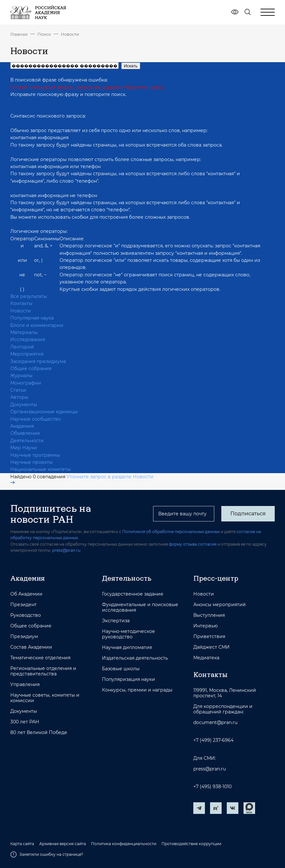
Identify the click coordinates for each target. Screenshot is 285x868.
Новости (70, 34)
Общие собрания (31, 368)
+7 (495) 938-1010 (212, 787)
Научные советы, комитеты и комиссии (45, 698)
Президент (23, 605)
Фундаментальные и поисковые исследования (140, 607)
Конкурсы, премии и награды (137, 690)
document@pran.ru (215, 723)
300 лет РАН (25, 722)
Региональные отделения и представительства (43, 671)
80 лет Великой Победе (39, 733)
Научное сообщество (36, 419)
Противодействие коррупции (191, 844)
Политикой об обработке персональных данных (171, 532)
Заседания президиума (38, 361)
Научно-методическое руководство (129, 634)
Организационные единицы (44, 412)
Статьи (18, 390)
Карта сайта (22, 844)
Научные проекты (32, 462)
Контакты (21, 303)
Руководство (26, 615)
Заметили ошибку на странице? (47, 854)
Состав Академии (31, 647)
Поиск (44, 34)
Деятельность (127, 578)
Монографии (26, 383)
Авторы (19, 397)
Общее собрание (31, 626)
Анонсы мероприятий (220, 605)
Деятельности (27, 441)
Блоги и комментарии (37, 325)
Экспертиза (116, 621)
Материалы (24, 332)
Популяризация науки (129, 679)
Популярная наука (32, 318)
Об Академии (26, 594)
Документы (24, 405)
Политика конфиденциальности (124, 844)
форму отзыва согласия (193, 544)
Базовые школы (121, 669)
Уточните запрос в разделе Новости (82, 479)
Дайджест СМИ (211, 647)
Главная (19, 34)
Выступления (209, 615)
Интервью (206, 626)
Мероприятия (27, 354)
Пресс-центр (216, 578)
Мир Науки (24, 448)
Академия (22, 426)
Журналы (21, 376)
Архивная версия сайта (63, 844)
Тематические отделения (40, 658)
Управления (25, 685)
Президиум (24, 637)
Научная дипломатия (127, 648)
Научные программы (35, 455)
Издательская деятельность (135, 658)
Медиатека (206, 658)
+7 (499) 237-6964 (213, 740)
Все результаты (29, 296)
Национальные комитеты (41, 469)
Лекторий (22, 347)
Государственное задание (133, 594)
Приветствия (209, 637)
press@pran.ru (66, 550)
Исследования (28, 339)
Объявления (25, 433)
